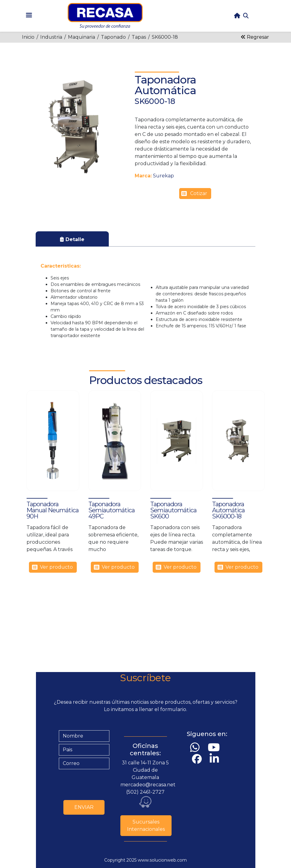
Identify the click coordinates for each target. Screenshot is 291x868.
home (237, 16)
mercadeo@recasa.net (148, 785)
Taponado (113, 37)
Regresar (255, 37)
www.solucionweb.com (162, 860)
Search (246, 16)
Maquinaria (82, 37)
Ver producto (56, 567)
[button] (76, 127)
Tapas (139, 37)
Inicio (28, 37)
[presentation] (105, 783)
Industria (51, 37)
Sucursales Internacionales (146, 825)
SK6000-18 (165, 37)
